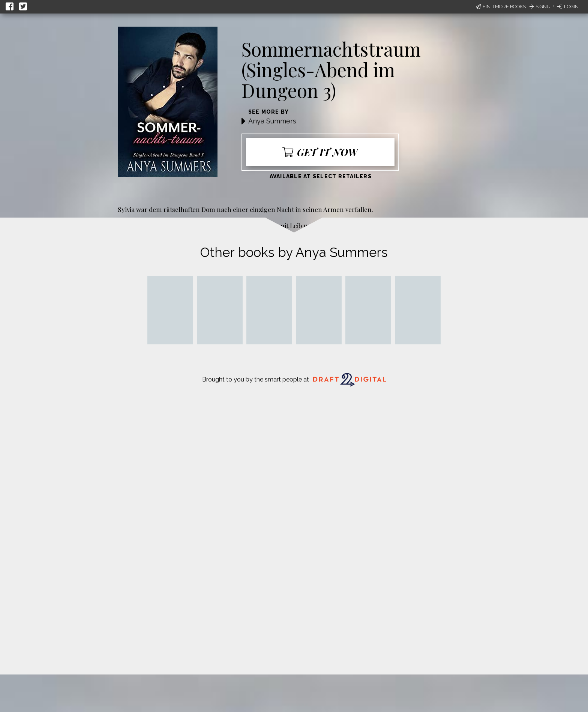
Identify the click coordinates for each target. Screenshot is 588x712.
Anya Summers (272, 121)
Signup (541, 7)
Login (568, 7)
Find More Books (501, 7)
